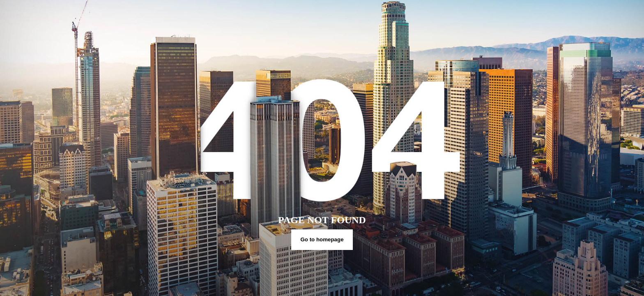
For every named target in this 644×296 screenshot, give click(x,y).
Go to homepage (322, 239)
